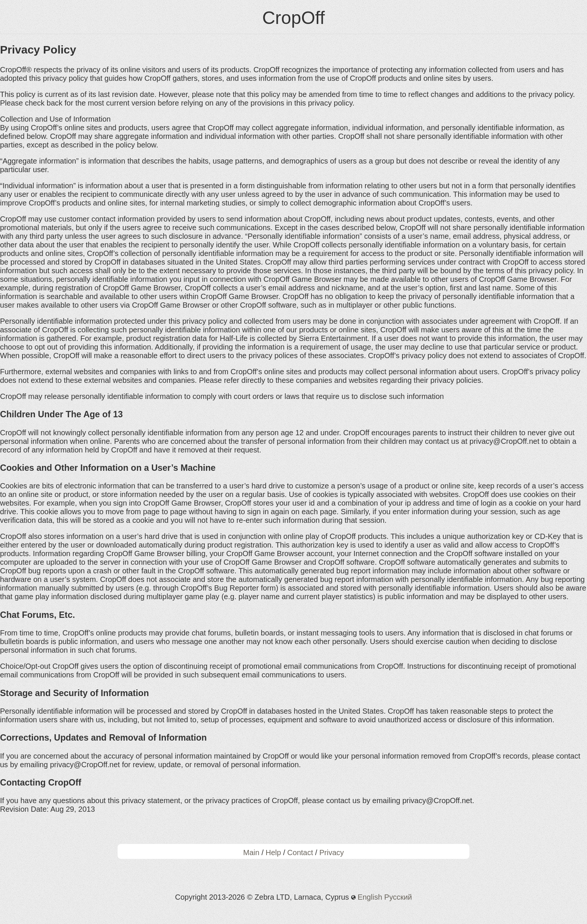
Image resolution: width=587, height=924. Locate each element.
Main (251, 853)
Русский (398, 897)
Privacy (332, 853)
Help (273, 853)
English (370, 897)
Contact (300, 853)
